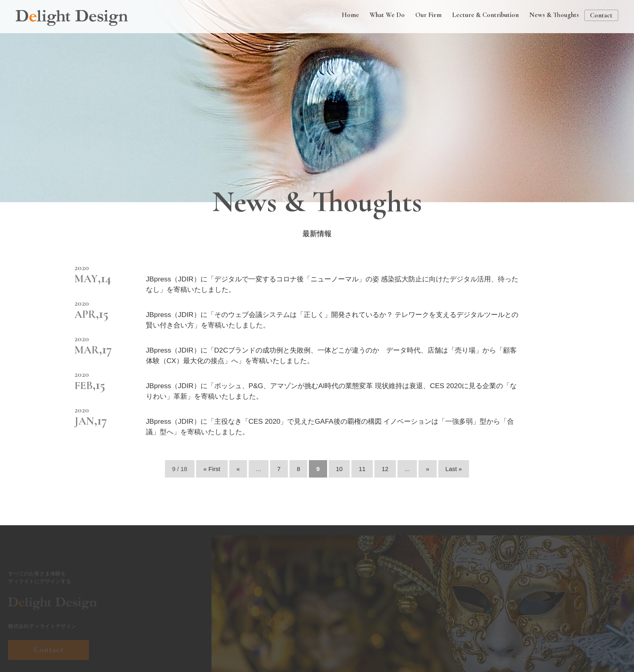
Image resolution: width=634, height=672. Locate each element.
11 (362, 469)
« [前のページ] (238, 469)
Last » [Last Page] (454, 469)
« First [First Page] (212, 469)
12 (385, 469)
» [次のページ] (427, 469)
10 (339, 469)
